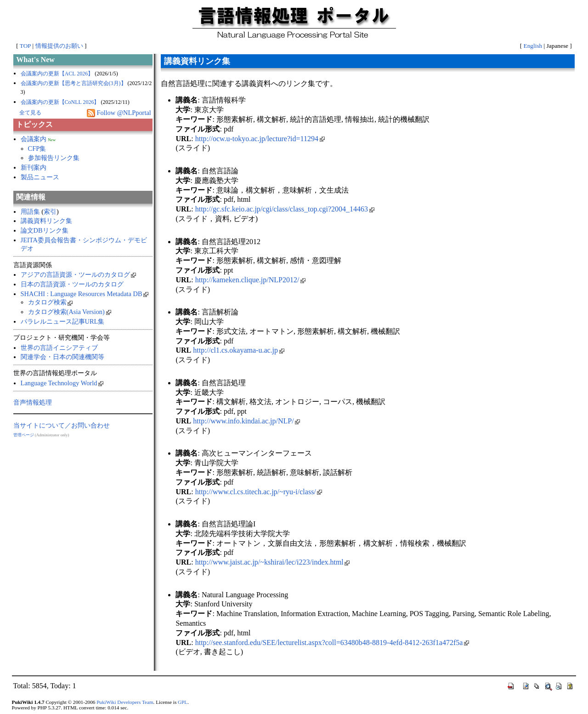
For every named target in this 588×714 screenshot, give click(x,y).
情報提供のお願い (59, 46)
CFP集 (37, 149)
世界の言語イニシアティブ (59, 348)
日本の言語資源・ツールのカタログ (72, 284)
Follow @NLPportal (124, 113)
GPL (183, 702)
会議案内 (34, 139)
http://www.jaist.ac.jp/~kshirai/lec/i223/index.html (273, 562)
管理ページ (24, 435)
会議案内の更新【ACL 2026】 (57, 74)
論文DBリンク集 (45, 230)
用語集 (30, 211)
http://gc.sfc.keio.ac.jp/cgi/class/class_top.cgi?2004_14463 (285, 209)
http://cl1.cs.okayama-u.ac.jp (238, 350)
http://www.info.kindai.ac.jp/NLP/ (246, 421)
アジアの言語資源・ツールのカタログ (79, 274)
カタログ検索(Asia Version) (70, 312)
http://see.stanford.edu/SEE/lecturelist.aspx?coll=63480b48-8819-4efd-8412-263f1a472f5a (332, 643)
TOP (25, 46)
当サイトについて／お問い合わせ (62, 425)
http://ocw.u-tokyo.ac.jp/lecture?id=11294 (260, 139)
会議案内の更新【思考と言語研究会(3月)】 (73, 83)
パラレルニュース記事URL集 (63, 321)
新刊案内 (34, 167)
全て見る (30, 113)
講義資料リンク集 (46, 221)
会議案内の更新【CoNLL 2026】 (60, 102)
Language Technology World (62, 383)
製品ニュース (40, 177)
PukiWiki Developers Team (125, 702)
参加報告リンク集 (54, 158)
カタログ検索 (51, 302)
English (533, 46)
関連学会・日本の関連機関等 (62, 357)
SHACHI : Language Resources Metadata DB (85, 294)
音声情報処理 (33, 402)
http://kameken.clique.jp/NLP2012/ (250, 280)
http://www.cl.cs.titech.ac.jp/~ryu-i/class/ (259, 492)
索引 (50, 211)
